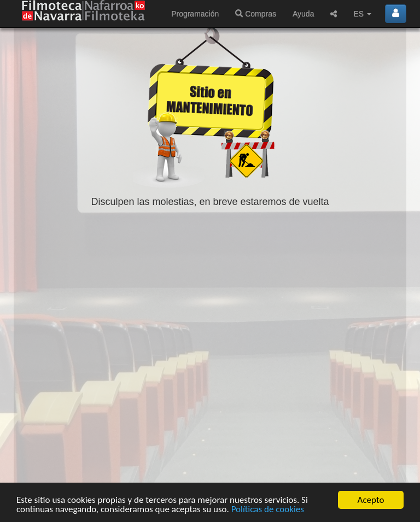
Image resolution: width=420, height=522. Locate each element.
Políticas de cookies (268, 510)
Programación (195, 14)
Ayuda (303, 14)
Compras (256, 14)
